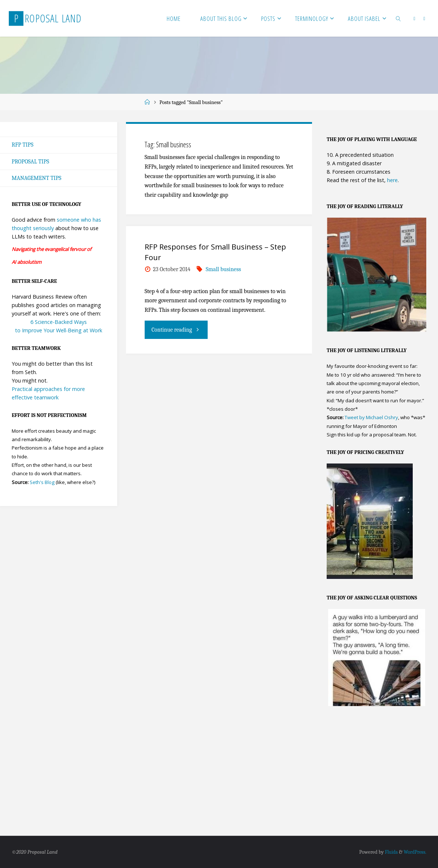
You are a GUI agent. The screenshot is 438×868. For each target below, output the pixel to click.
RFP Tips (23, 145)
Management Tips (37, 178)
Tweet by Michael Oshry (371, 418)
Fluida (389, 852)
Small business (223, 269)
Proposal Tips (31, 162)
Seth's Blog (42, 483)
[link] (398, 18)
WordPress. (414, 852)
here (392, 180)
